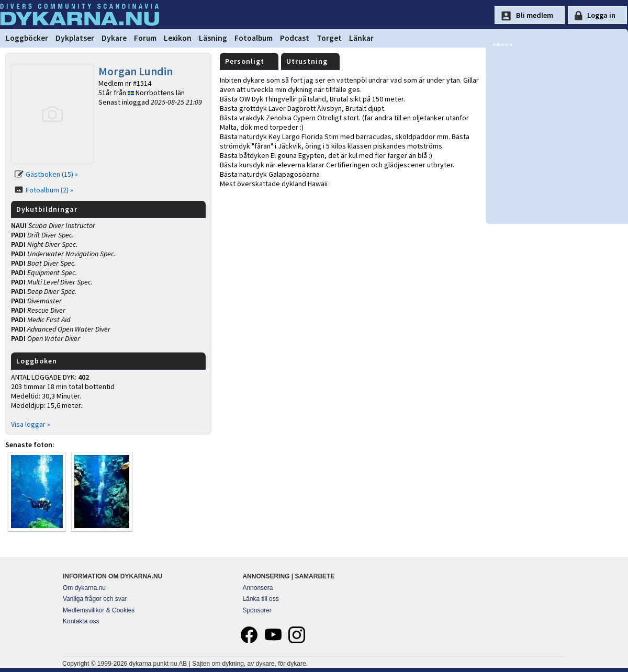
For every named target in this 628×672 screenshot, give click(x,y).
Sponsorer (257, 610)
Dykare (114, 38)
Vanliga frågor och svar (95, 599)
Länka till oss (260, 599)
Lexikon (178, 38)
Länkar (361, 38)
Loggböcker (27, 38)
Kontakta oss (81, 621)
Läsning (213, 38)
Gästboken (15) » (52, 174)
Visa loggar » (31, 424)
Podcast (295, 38)
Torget (329, 38)
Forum (145, 38)
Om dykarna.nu (84, 588)
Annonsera (257, 588)
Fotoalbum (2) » (49, 190)
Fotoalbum (254, 38)
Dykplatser (75, 38)
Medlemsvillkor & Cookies (99, 610)
